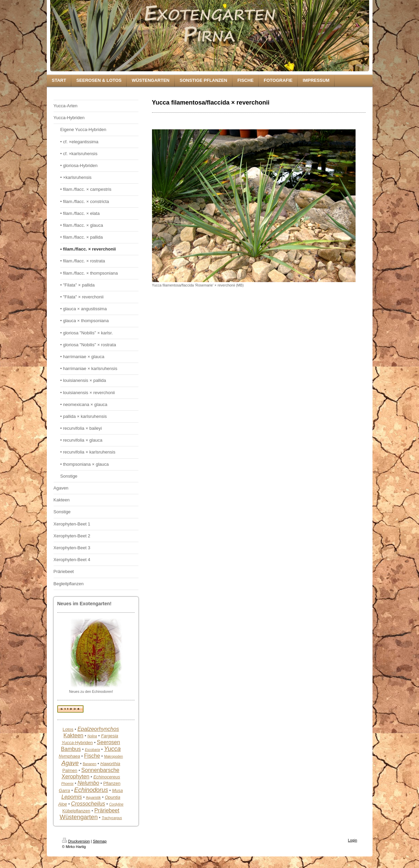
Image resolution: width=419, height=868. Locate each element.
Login (353, 840)
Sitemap (100, 841)
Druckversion (76, 841)
